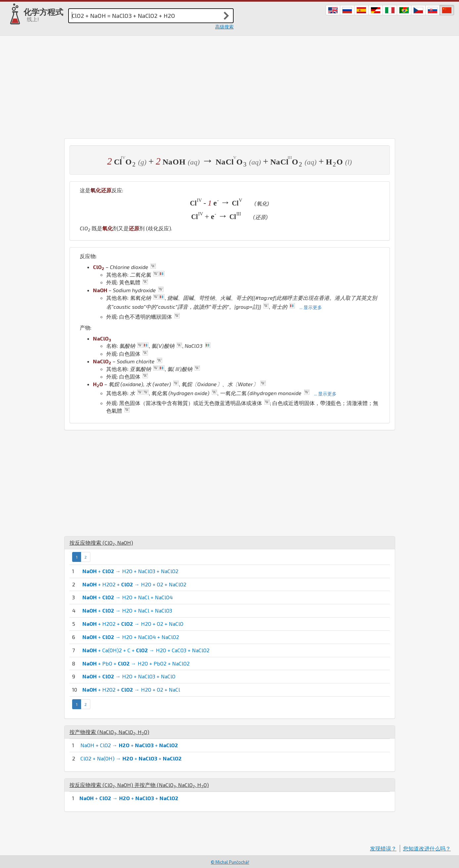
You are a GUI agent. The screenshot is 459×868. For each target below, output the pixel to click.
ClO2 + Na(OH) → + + (131, 758)
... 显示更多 (311, 307)
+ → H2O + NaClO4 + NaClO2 (131, 637)
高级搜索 (224, 27)
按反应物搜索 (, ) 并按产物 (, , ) (139, 785)
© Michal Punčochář (230, 862)
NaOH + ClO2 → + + (129, 745)
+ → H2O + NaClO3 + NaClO (129, 676)
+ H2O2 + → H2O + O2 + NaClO (133, 624)
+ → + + (129, 798)
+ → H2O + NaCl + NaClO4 (128, 597)
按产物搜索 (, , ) (109, 732)
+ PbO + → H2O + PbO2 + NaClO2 (136, 663)
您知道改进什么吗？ (427, 848)
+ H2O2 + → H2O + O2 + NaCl (131, 689)
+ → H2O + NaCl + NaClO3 (127, 610)
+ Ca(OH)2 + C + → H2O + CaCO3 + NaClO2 (146, 650)
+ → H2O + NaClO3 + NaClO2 (130, 571)
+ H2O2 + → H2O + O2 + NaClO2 (134, 584)
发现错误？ (383, 848)
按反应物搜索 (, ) (101, 543)
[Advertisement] (230, 85)
